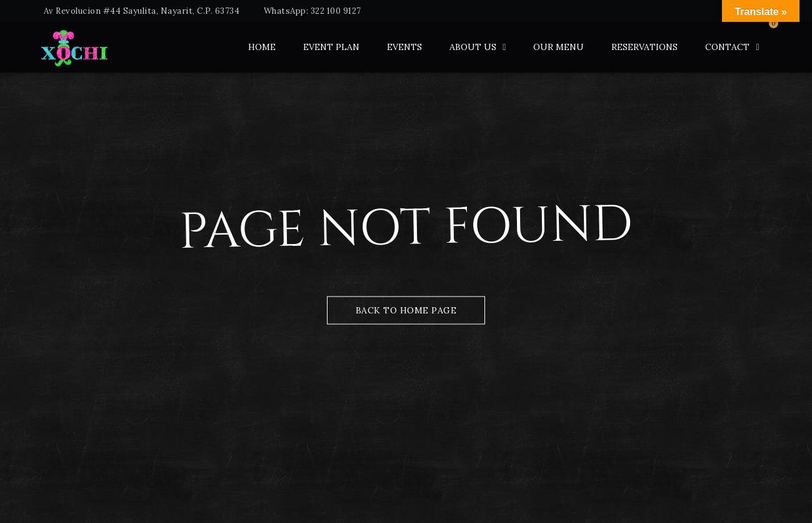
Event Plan (331, 47)
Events (404, 47)
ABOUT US (473, 47)
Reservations (644, 47)
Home (262, 47)
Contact (727, 47)
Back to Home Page (406, 310)
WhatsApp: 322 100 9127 (313, 11)
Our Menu (559, 47)
